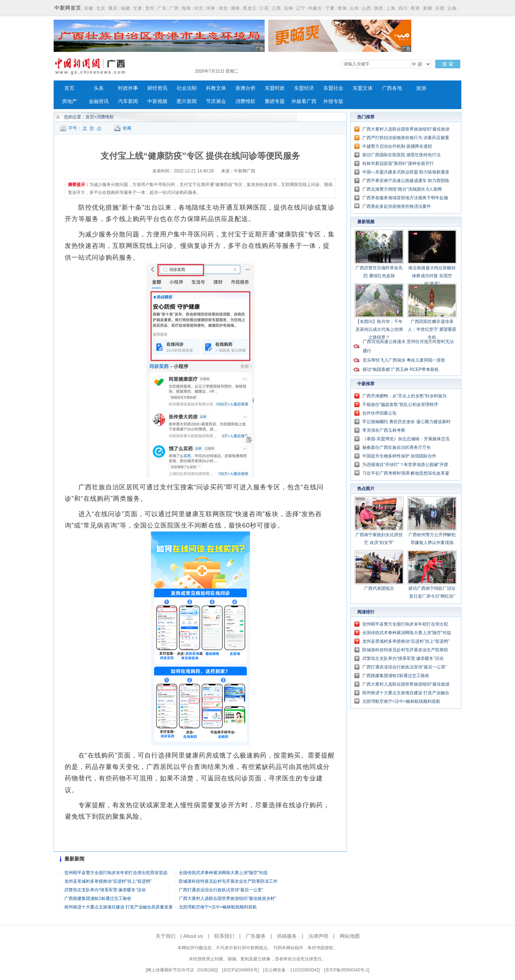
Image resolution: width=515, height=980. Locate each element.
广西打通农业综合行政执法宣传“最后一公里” (221, 890)
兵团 (440, 8)
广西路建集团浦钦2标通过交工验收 (98, 898)
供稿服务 (287, 936)
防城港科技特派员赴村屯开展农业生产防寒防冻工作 (228, 881)
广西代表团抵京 (379, 588)
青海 (342, 8)
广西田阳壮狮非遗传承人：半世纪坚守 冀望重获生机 (432, 329)
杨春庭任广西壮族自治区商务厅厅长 (397, 447)
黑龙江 (250, 8)
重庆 (113, 8)
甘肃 (138, 8)
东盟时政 (275, 88)
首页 (69, 88)
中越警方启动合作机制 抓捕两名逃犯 (397, 146)
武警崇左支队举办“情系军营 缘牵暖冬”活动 (105, 890)
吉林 (289, 8)
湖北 (223, 8)
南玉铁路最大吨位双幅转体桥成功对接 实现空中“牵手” (432, 276)
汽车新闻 (128, 101)
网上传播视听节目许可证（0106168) (182, 970)
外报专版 (333, 101)
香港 (415, 8)
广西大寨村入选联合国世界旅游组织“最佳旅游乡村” (227, 898)
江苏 (264, 8)
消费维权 (245, 101)
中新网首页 (68, 8)
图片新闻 (187, 101)
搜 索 (448, 64)
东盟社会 (333, 88)
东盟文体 (363, 88)
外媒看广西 (304, 101)
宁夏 (330, 8)
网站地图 (350, 936)
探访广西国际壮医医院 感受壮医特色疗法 (401, 155)
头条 (99, 88)
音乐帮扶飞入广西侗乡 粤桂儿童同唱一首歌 (404, 360)
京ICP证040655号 (240, 970)
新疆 (428, 8)
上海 (391, 8)
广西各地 (392, 88)
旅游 (421, 88)
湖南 (235, 8)
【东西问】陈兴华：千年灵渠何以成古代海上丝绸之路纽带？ (379, 329)
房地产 (69, 101)
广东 (162, 8)
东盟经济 (304, 88)
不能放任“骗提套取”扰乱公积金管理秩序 (400, 405)
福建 (126, 8)
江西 (276, 8)
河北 (198, 8)
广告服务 (256, 936)
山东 (354, 8)
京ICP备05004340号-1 (347, 970)
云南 (452, 8)
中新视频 (157, 101)
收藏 (127, 128)
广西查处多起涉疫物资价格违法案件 (397, 206)
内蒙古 (315, 8)
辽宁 (301, 8)
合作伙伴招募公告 (379, 413)
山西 (367, 8)
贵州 (150, 8)
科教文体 (216, 88)
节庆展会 (216, 101)
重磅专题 (275, 101)
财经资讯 (157, 88)
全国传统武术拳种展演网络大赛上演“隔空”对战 (223, 873)
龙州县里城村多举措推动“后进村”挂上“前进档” (108, 881)
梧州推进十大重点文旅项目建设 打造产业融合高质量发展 (119, 907)
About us (193, 936)
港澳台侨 (245, 88)
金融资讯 (99, 101)
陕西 (379, 8)
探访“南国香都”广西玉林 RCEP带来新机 (401, 369)
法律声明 (318, 936)
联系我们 (224, 936)
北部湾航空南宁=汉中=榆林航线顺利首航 (218, 907)
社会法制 (187, 88)
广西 (174, 8)
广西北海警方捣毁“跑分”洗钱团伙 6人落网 (402, 189)
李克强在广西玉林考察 (384, 430)
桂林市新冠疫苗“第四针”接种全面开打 (398, 163)
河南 (211, 8)
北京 (101, 8)
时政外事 (128, 88)
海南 (186, 8)
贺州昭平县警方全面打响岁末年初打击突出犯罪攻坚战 (116, 873)
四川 (403, 8)
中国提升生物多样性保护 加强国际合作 (399, 456)
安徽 (89, 8)
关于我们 (166, 936)
